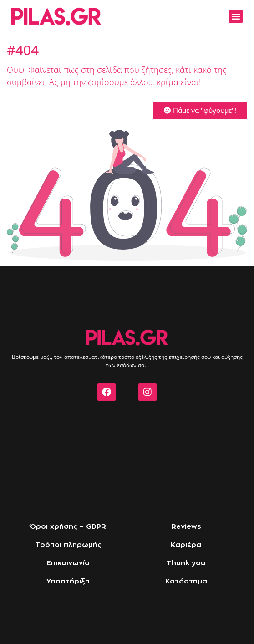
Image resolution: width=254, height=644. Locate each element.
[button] (236, 16)
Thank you (186, 563)
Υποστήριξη (68, 581)
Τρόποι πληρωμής (68, 545)
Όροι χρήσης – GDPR (68, 527)
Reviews (186, 527)
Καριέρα (186, 545)
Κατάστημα (186, 581)
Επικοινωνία (68, 563)
